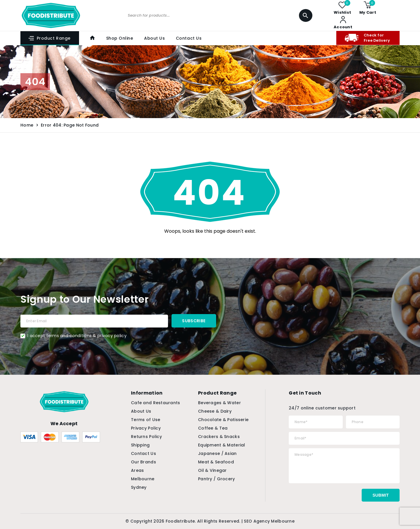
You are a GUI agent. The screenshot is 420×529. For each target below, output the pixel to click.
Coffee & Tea (213, 428)
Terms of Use (146, 420)
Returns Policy (146, 437)
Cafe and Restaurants (156, 403)
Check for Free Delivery (367, 38)
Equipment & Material (222, 445)
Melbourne (143, 479)
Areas (137, 470)
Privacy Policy (146, 428)
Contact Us (188, 38)
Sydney (139, 487)
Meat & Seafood (216, 462)
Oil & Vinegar (212, 470)
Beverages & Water (219, 403)
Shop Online (119, 38)
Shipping (140, 445)
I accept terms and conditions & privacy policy (77, 336)
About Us (154, 38)
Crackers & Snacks (219, 437)
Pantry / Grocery (216, 479)
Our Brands (143, 462)
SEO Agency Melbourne (269, 521)
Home (27, 125)
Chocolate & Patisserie (223, 420)
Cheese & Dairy (215, 411)
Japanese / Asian (217, 453)
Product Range (49, 38)
